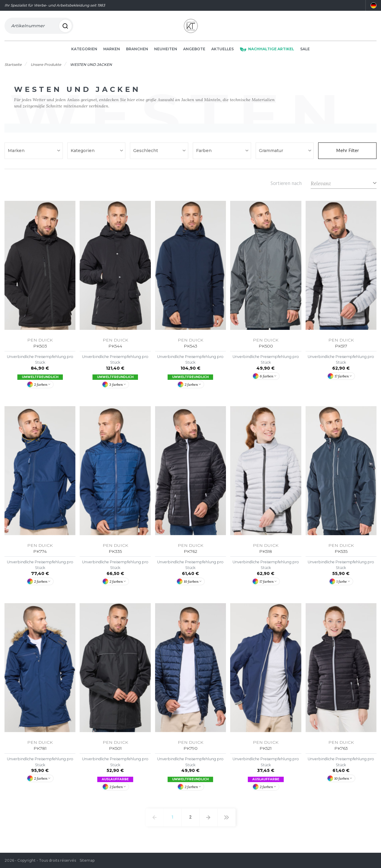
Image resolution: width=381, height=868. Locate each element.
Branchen (137, 51)
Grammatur (272, 153)
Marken (112, 51)
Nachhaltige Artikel (267, 51)
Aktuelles (223, 51)
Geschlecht (146, 153)
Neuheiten (166, 51)
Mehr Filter (347, 153)
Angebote (194, 51)
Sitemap (87, 860)
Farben (204, 153)
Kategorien (84, 51)
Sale (305, 51)
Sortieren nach (286, 186)
